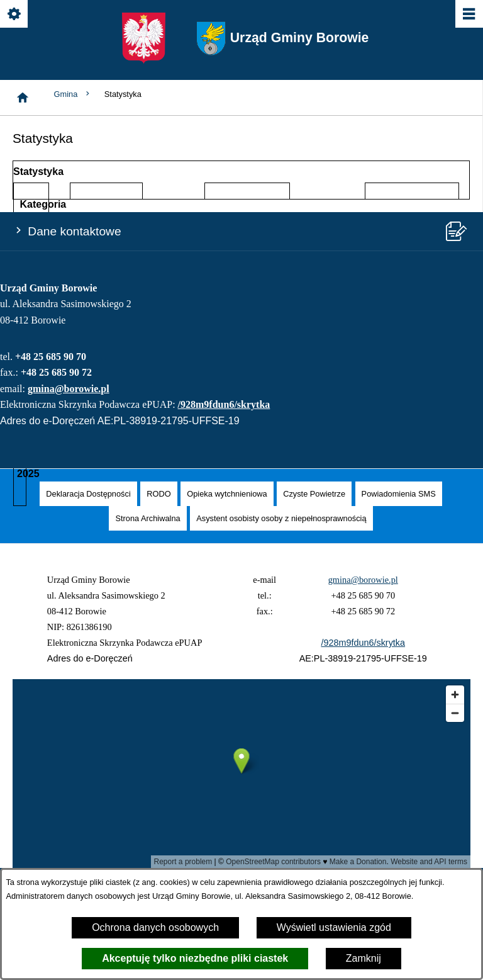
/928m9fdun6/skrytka (224, 404)
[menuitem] (88, 494)
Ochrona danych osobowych (155, 927)
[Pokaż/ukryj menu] (468, 15)
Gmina (73, 94)
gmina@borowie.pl (69, 389)
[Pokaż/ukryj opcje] (15, 15)
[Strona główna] (23, 98)
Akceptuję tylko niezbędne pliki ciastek (195, 958)
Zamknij (364, 958)
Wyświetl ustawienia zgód (334, 927)
